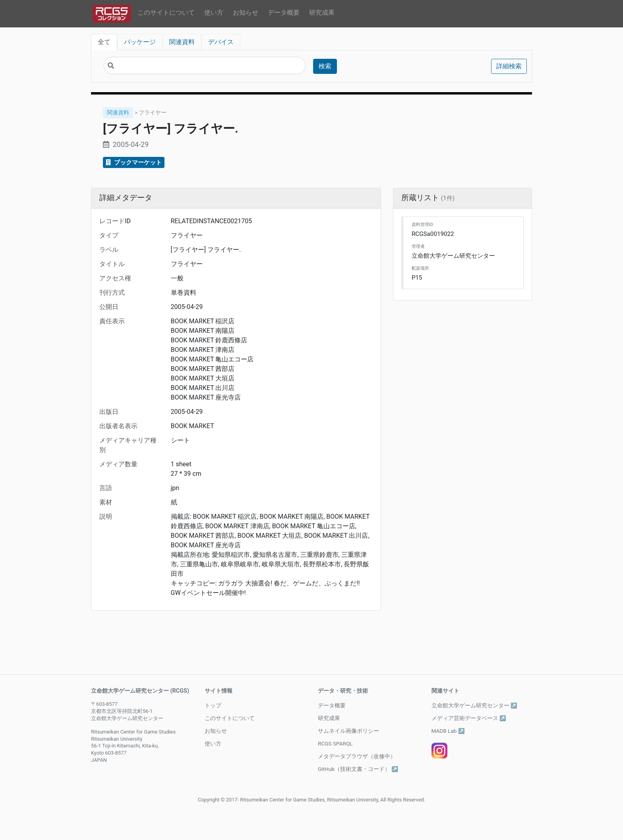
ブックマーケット (134, 162)
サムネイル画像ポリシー (348, 731)
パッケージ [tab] (140, 42)
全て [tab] (104, 42)
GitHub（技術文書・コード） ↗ (358, 769)
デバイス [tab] (221, 42)
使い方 (214, 13)
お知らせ (246, 13)
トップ (213, 705)
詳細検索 (509, 66)
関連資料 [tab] (182, 42)
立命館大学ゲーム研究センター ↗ (474, 705)
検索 (325, 66)
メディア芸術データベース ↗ (469, 718)
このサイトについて (166, 13)
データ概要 (284, 13)
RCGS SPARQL (335, 743)
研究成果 (322, 13)
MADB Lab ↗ (448, 731)
